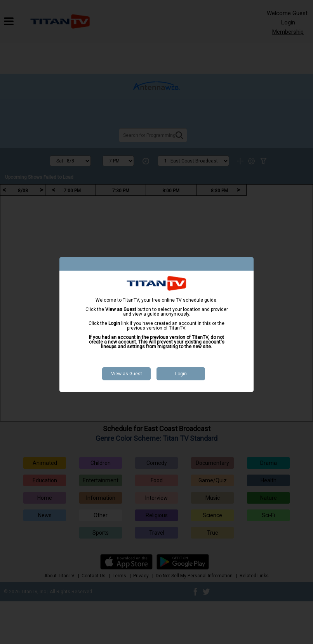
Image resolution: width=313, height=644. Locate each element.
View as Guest (127, 374)
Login (181, 374)
